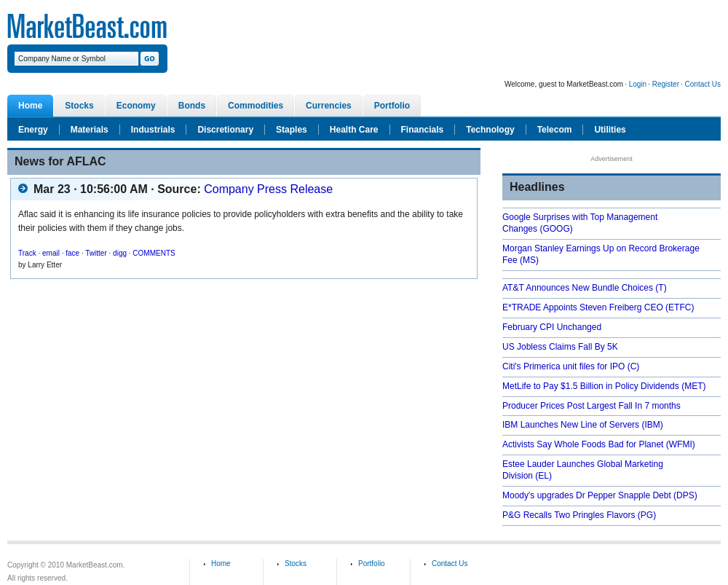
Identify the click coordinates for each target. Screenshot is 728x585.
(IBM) (652, 425)
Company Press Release (268, 189)
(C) (634, 366)
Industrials (153, 130)
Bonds (192, 106)
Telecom (555, 130)
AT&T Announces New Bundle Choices (578, 288)
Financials (423, 130)
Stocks (79, 106)
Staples (292, 130)
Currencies (329, 106)
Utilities (610, 130)
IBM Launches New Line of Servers (571, 425)
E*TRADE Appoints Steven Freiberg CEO (583, 307)
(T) (661, 288)
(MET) (693, 386)
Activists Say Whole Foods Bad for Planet (583, 444)
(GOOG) (556, 229)
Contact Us (703, 84)
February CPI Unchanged (552, 327)
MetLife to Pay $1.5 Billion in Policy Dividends (591, 386)
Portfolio (392, 106)
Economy (136, 106)
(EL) (543, 476)
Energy (33, 130)
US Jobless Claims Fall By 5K (560, 347)
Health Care (354, 130)
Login (638, 84)
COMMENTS (154, 253)
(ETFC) (680, 307)
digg (120, 253)
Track (27, 253)
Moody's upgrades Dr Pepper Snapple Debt (587, 495)
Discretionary (225, 130)
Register (666, 84)
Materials (90, 130)
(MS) (529, 260)
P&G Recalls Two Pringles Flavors (569, 515)
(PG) (647, 515)
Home (30, 106)
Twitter (96, 253)
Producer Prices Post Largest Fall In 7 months (591, 406)
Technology (490, 130)
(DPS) (685, 495)
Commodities (256, 106)
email (51, 253)
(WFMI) (681, 444)
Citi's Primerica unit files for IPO (563, 366)
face (72, 253)
